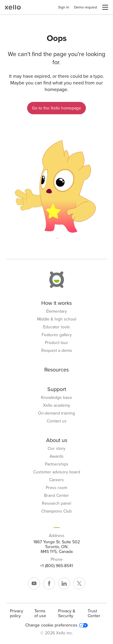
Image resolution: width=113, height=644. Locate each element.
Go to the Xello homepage (56, 108)
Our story (56, 449)
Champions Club (56, 511)
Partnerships (57, 464)
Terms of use (40, 613)
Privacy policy (17, 613)
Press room (56, 488)
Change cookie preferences (56, 625)
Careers (56, 480)
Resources (56, 370)
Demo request (86, 7)
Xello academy (57, 406)
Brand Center (56, 496)
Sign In (64, 7)
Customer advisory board (57, 472)
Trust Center (94, 613)
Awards (57, 456)
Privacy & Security (67, 613)
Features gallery (57, 335)
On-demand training (56, 413)
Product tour (56, 343)
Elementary (56, 311)
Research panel (56, 504)
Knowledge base (56, 398)
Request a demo (57, 351)
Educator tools (56, 327)
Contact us (57, 421)
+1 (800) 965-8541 (56, 566)
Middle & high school (57, 319)
